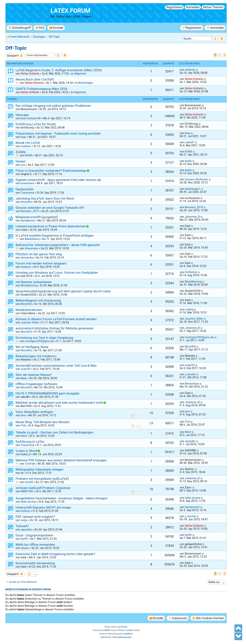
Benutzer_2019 (30, 211)
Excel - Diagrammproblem (34, 535)
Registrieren (174, 7)
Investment (27, 183)
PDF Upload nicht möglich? (35, 517)
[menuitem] (40, 28)
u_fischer (190, 374)
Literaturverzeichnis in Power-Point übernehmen (51, 226)
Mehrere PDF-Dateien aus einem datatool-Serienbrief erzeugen (61, 460)
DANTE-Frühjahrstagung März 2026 (41, 89)
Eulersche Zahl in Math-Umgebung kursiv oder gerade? (55, 554)
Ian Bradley (123, 627)
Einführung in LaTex (30, 442)
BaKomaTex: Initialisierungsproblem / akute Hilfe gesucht (58, 245)
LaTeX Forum (70, 11)
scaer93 (25, 369)
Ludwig (189, 309)
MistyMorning (29, 285)
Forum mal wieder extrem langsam (41, 263)
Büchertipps (86, 83)
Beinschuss (192, 384)
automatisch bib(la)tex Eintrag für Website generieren (54, 328)
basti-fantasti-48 (31, 118)
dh (22, 473)
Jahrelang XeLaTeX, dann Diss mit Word (45, 198)
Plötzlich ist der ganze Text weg (39, 254)
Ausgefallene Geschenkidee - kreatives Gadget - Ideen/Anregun (62, 498)
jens (23, 415)
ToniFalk (30, 464)
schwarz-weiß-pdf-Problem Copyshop (43, 488)
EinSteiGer (191, 272)
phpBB (106, 630)
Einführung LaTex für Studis (36, 124)
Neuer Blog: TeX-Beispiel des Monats (42, 422)
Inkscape (22, 115)
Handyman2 (192, 507)
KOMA (29, 155)
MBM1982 (27, 491)
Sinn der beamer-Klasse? (34, 375)
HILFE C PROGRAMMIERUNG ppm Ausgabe (47, 393)
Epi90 (24, 539)
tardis (188, 161)
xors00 (29, 482)
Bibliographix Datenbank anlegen (40, 469)
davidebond (28, 220)
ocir (23, 165)
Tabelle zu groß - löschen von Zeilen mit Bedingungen (54, 432)
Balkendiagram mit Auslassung (38, 300)
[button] (225, 55)
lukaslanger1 (192, 189)
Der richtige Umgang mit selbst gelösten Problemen (53, 106)
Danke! (21, 161)
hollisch (25, 511)
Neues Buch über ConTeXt (35, 79)
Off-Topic (16, 48)
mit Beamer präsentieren (34, 282)
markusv (26, 146)
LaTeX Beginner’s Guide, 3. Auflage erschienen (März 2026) (59, 70)
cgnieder (190, 441)
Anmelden (193, 7)
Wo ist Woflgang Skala (32, 347)
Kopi (23, 137)
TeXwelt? (22, 526)
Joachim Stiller (30, 322)
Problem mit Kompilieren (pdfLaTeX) (42, 479)
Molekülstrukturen (29, 310)
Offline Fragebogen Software (36, 384)
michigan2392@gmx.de (39, 341)
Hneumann (32, 248)
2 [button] (220, 55)
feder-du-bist (28, 502)
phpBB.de (129, 634)
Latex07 (190, 142)
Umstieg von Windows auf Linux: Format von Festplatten (57, 273)
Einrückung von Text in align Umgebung (44, 338)
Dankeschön (25, 189)
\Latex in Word (26, 451)
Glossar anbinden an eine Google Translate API (50, 208)
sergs (24, 520)
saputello (26, 530)
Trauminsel (27, 193)
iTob (23, 425)
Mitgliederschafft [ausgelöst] (37, 217)
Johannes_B (192, 217)
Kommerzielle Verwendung (35, 563)
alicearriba (27, 258)
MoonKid (26, 202)
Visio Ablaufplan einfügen (34, 412)
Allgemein (80, 74)
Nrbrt (24, 436)
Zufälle (21, 152)
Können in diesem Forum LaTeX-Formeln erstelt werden (56, 319)
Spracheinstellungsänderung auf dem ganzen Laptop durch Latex (63, 291)
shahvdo (190, 70)
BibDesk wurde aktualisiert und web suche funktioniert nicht (59, 403)
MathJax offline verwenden (35, 545)
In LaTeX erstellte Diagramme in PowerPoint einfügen (55, 235)
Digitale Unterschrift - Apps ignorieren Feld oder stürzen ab (58, 180)
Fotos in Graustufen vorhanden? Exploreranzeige (51, 171)
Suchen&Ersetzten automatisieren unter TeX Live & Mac (56, 366)
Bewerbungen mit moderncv (36, 356)
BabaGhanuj (32, 239)
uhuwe (25, 548)
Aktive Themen (213, 7)
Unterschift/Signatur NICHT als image (43, 507)
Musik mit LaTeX (28, 143)
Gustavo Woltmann (196, 179)
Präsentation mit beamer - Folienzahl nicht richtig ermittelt (58, 133)
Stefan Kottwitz (30, 74)
